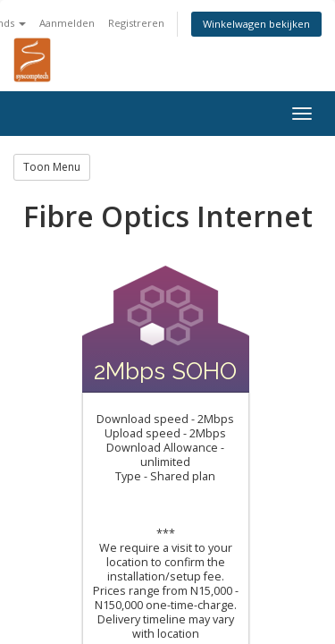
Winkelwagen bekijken (256, 24)
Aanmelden (67, 23)
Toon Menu (52, 167)
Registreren (136, 23)
